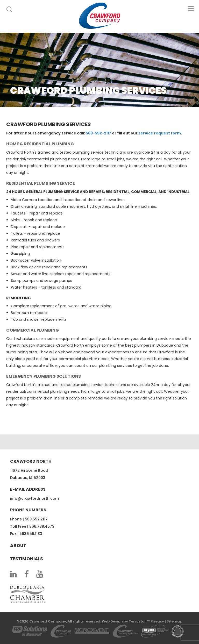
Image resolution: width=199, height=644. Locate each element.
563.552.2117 (36, 519)
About (18, 546)
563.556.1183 (31, 534)
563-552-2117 (98, 133)
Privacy (157, 621)
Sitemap (174, 621)
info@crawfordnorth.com (34, 498)
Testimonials (27, 559)
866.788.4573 (42, 526)
